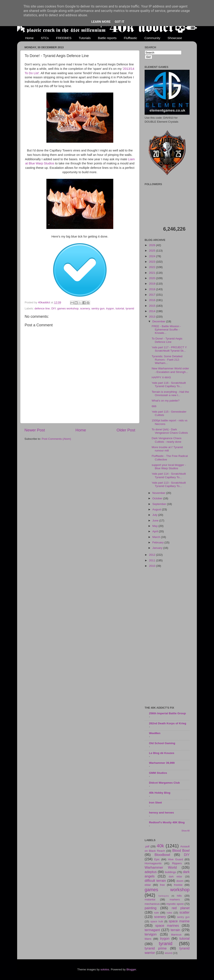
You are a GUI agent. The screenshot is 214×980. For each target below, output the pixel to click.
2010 (153, 566)
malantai (150, 899)
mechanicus (152, 904)
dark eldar (175, 877)
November (159, 493)
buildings (170, 872)
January (158, 548)
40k (160, 846)
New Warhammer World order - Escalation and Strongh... (170, 370)
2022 (153, 267)
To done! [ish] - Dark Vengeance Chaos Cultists (170, 431)
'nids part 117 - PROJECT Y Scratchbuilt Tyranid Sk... (169, 349)
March (157, 537)
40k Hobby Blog (160, 793)
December (159, 321)
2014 (153, 311)
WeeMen (155, 733)
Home (29, 38)
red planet (181, 908)
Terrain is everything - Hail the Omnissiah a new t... (170, 393)
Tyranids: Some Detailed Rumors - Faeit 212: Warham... (167, 360)
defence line (42, 308)
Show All (185, 831)
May (155, 526)
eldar (148, 885)
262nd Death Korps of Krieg (168, 723)
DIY (54, 308)
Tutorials (85, 38)
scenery (85, 308)
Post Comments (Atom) (56, 439)
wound (168, 953)
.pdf (147, 846)
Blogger (131, 969)
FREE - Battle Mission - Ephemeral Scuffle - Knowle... (166, 330)
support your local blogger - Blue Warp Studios (169, 467)
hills (179, 896)
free (162, 885)
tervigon (151, 934)
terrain (175, 930)
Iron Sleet (155, 803)
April (156, 531)
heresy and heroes (161, 813)
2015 (153, 306)
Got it (120, 22)
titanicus (176, 935)
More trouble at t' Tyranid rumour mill (167, 449)
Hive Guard (175, 859)
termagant (152, 930)
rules (169, 913)
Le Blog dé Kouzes (162, 753)
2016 (153, 300)
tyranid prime (156, 948)
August (157, 509)
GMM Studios (158, 773)
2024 (153, 256)
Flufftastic (130, 38)
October (158, 498)
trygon (110, 308)
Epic (157, 859)
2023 (153, 262)
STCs (45, 38)
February (158, 542)
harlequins (164, 896)
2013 (153, 317)
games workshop (68, 308)
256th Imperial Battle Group (167, 713)
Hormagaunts (153, 863)
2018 (153, 289)
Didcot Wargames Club (164, 783)
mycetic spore (175, 904)
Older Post (126, 430)
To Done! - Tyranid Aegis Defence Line (167, 340)
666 (154, 406)
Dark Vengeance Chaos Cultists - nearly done (167, 440)
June (156, 521)
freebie (178, 885)
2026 (153, 245)
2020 (153, 278)
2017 (153, 295)
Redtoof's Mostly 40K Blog (167, 822)
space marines (167, 925)
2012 (153, 555)
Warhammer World (161, 867)
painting (151, 908)
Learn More (101, 22)
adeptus (151, 872)
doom (180, 881)
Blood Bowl (181, 850)
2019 (153, 284)
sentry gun (98, 308)
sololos (105, 969)
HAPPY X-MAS (161, 377)
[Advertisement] (167, 637)
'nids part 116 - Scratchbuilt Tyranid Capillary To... (169, 385)
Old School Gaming (162, 743)
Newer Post (35, 430)
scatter (184, 912)
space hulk (157, 922)
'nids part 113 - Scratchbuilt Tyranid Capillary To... (169, 484)
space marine (179, 921)
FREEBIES (64, 38)
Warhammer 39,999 (162, 763)
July (155, 515)
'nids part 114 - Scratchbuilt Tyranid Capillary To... (169, 475)
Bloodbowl (162, 855)
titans (148, 939)
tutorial (120, 308)
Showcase (175, 38)
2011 (153, 560)
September (160, 504)
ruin (156, 913)
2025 (153, 251)
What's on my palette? (166, 401)
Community (152, 38)
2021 (153, 273)
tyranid (130, 308)
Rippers (177, 863)
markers (175, 899)
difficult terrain (155, 881)
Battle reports (107, 38)
